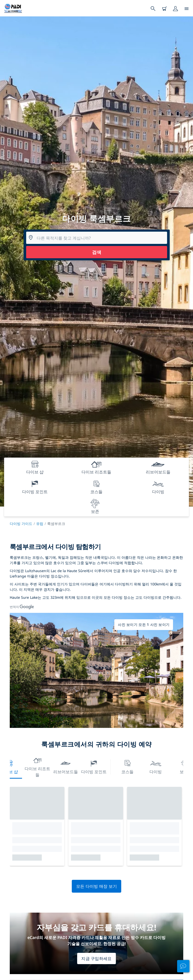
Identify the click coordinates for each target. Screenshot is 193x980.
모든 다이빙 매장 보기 (97, 886)
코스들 (127, 766)
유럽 (40, 524)
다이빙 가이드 (21, 524)
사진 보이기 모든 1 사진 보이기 (144, 625)
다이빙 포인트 (94, 766)
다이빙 (156, 766)
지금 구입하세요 (96, 958)
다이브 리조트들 (37, 766)
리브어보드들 (66, 766)
